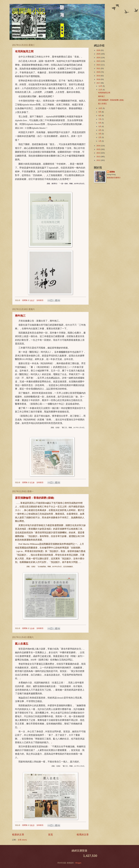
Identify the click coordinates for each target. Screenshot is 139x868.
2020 (99, 72)
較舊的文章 (83, 835)
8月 (100, 116)
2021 (99, 68)
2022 (99, 65)
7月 (100, 119)
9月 (100, 112)
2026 (99, 50)
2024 (99, 58)
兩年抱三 (20, 316)
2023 (99, 61)
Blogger (78, 863)
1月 (100, 141)
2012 (99, 160)
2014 (99, 153)
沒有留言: (40, 300)
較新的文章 (18, 835)
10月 (101, 108)
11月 (101, 90)
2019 (99, 76)
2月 (100, 137)
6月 (100, 123)
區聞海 (112, 172)
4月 (100, 130)
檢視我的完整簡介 (114, 178)
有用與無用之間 (24, 52)
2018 (99, 79)
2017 (99, 83)
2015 (99, 149)
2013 (99, 157)
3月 (100, 134)
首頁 (50, 835)
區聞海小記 (29, 11)
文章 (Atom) (22, 840)
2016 (99, 146)
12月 (101, 86)
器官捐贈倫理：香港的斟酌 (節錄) (35, 498)
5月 (100, 126)
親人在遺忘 (22, 644)
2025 (99, 54)
